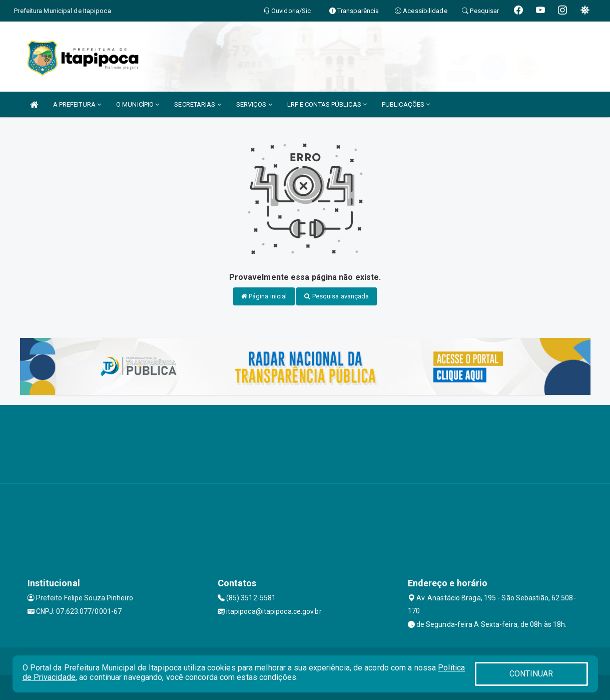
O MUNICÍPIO (138, 104)
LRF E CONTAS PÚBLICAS (327, 104)
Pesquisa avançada (337, 296)
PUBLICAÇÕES (406, 104)
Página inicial (264, 296)
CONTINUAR (531, 674)
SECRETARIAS (197, 104)
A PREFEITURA (77, 104)
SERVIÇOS (254, 104)
